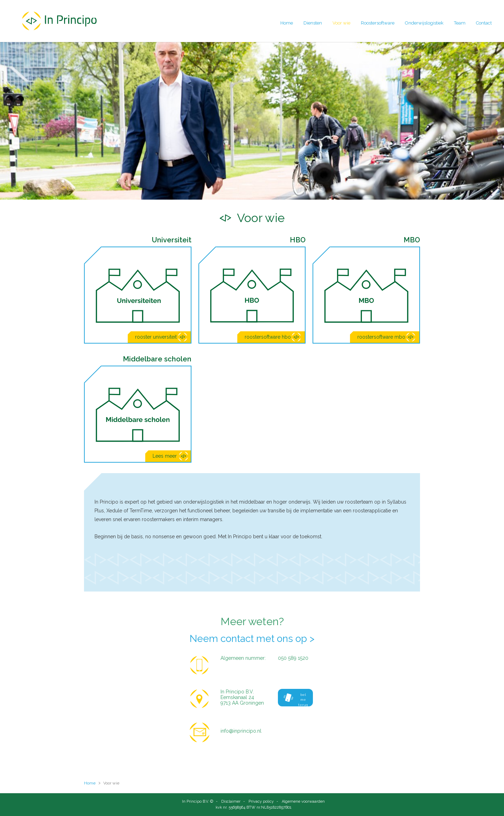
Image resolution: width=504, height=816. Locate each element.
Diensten (313, 23)
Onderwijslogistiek (424, 23)
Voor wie (341, 23)
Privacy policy (261, 801)
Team (460, 23)
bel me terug (296, 700)
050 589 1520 (293, 658)
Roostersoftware (378, 23)
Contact (484, 23)
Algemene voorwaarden (303, 801)
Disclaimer (231, 801)
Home (287, 23)
